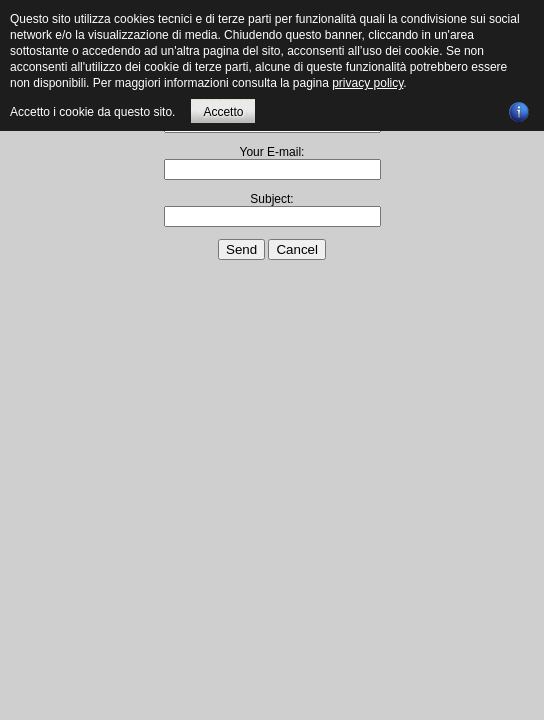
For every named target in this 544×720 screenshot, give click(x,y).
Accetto (223, 112)
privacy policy (367, 83)
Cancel (297, 249)
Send (241, 249)
